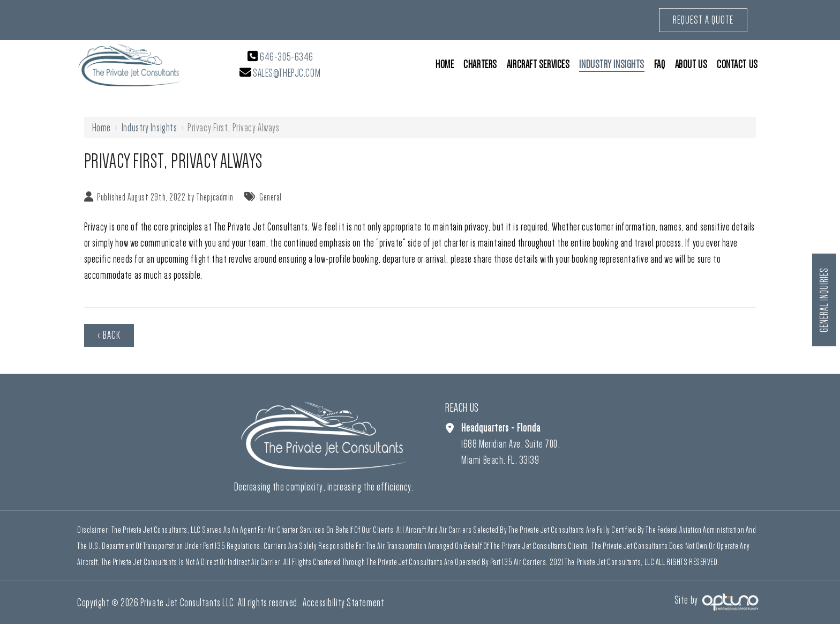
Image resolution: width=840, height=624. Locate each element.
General (271, 197)
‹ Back (109, 335)
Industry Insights (149, 128)
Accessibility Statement (343, 603)
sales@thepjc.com (287, 73)
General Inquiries (824, 300)
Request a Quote (703, 20)
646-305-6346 (287, 57)
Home (102, 128)
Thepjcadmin (215, 197)
